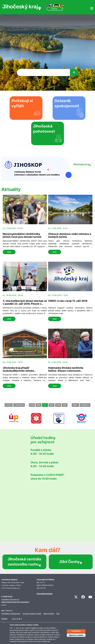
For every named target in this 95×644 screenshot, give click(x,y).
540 (65, 405)
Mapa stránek (49, 614)
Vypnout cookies (76, 635)
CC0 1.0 (15, 619)
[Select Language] (55, 9)
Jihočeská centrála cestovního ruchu (24, 562)
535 (32, 405)
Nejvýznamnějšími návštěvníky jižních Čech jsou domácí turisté (22, 235)
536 (38, 405)
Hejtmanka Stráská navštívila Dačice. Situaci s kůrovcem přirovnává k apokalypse (66, 371)
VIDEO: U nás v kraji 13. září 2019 (68, 301)
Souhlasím (76, 631)
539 (58, 405)
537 (45, 405)
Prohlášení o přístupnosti (11, 614)
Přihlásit (4, 619)
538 (51, 405)
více (9, 252)
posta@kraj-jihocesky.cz (10, 599)
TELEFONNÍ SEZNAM (44, 594)
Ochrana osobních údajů (32, 614)
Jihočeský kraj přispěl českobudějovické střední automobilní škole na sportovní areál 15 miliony (25, 372)
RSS (58, 614)
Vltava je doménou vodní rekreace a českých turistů (70, 235)
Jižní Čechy (71, 562)
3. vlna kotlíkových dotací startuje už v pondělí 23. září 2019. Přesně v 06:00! (25, 304)
